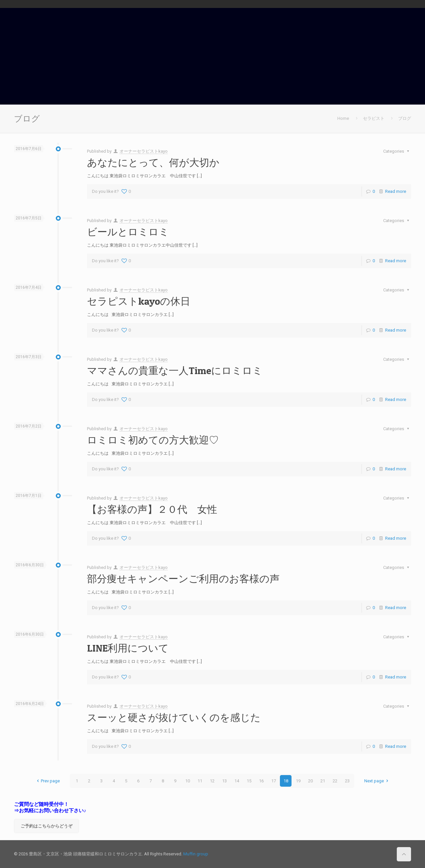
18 (286, 781)
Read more (396, 191)
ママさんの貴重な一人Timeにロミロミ (175, 370)
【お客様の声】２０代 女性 (152, 509)
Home (343, 118)
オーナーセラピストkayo (144, 151)
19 (298, 781)
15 (249, 781)
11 (200, 781)
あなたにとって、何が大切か (153, 162)
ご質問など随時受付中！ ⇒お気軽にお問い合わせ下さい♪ (50, 807)
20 (310, 781)
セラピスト (374, 118)
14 (237, 781)
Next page (377, 781)
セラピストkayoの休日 (139, 301)
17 (274, 781)
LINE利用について (128, 648)
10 (188, 781)
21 (323, 781)
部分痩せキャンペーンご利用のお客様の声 (183, 579)
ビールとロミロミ (128, 232)
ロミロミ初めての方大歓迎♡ (153, 440)
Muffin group (196, 854)
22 (335, 781)
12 (212, 781)
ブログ (405, 118)
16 (261, 781)
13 (224, 781)
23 (347, 781)
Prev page (47, 781)
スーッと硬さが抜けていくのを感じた (174, 717)
